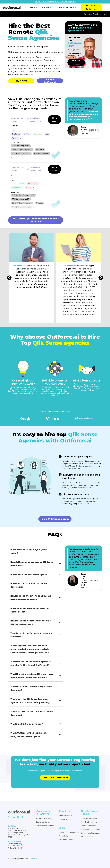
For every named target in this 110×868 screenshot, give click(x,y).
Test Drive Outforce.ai (91, 7)
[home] (12, 7)
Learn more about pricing (55, 782)
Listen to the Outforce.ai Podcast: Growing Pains (55, 2)
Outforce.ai (33, 859)
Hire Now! (55, 120)
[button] (34, 7)
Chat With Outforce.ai (50, 81)
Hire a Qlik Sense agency (55, 519)
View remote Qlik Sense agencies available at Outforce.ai (36, 220)
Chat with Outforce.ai (76, 62)
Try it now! (21, 81)
